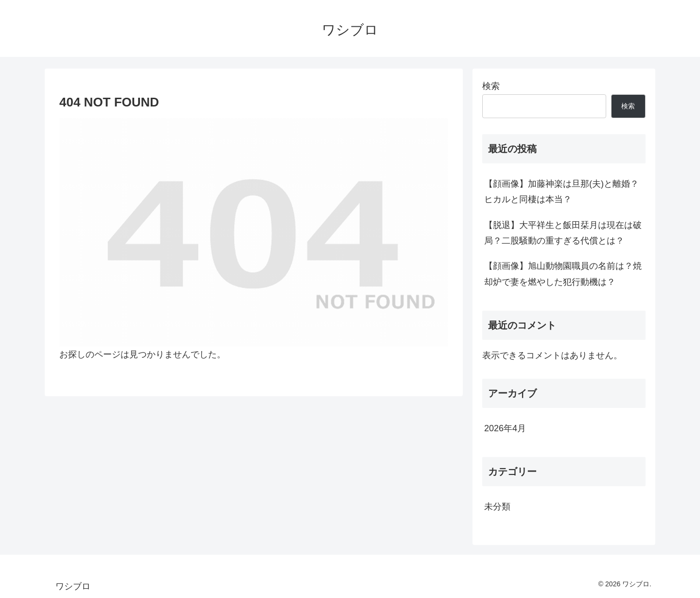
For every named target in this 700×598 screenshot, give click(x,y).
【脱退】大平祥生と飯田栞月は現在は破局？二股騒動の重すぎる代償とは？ (563, 233)
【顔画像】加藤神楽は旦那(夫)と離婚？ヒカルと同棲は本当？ (561, 192)
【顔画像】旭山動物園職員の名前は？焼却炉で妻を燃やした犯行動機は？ (563, 274)
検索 (491, 86)
